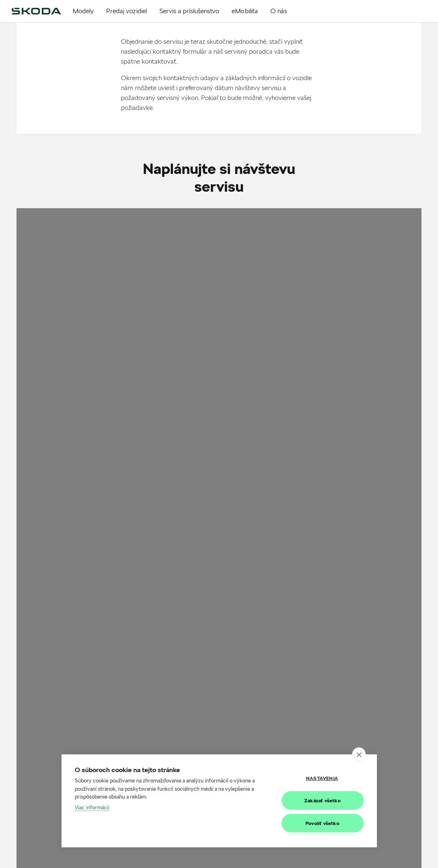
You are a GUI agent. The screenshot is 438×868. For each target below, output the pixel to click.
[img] (36, 11)
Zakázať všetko (322, 800)
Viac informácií (92, 807)
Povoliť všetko (322, 823)
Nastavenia (322, 778)
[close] (359, 754)
